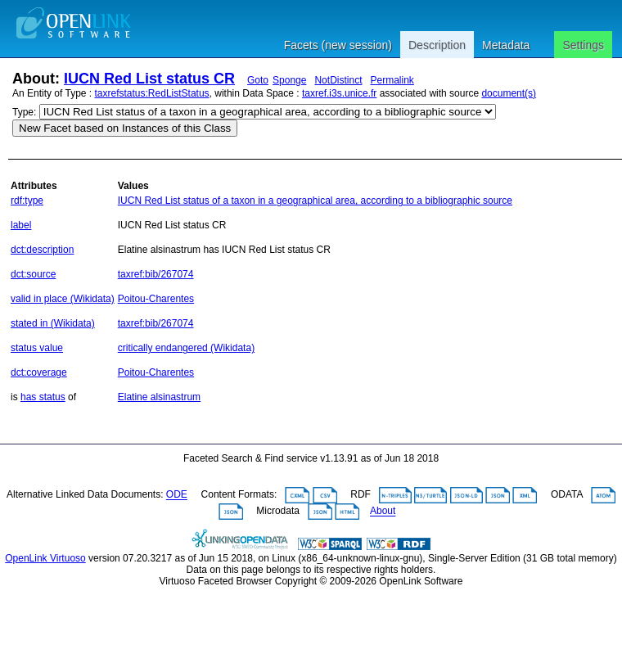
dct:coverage (39, 372)
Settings (583, 45)
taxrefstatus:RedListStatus (152, 93)
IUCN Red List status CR (149, 79)
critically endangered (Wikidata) (186, 348)
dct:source (33, 274)
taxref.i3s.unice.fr (339, 93)
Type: (24, 112)
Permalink (392, 80)
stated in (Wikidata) (53, 323)
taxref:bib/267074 (156, 274)
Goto (258, 80)
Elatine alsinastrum (159, 397)
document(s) (509, 93)
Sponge (289, 80)
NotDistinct (338, 80)
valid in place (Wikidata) (63, 299)
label (21, 225)
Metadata (506, 45)
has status (43, 397)
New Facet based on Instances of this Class (125, 128)
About (383, 512)
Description (437, 45)
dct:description (42, 250)
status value (37, 348)
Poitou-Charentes (156, 299)
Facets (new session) (338, 45)
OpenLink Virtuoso (45, 558)
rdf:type (27, 201)
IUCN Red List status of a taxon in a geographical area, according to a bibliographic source (315, 201)
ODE (177, 495)
